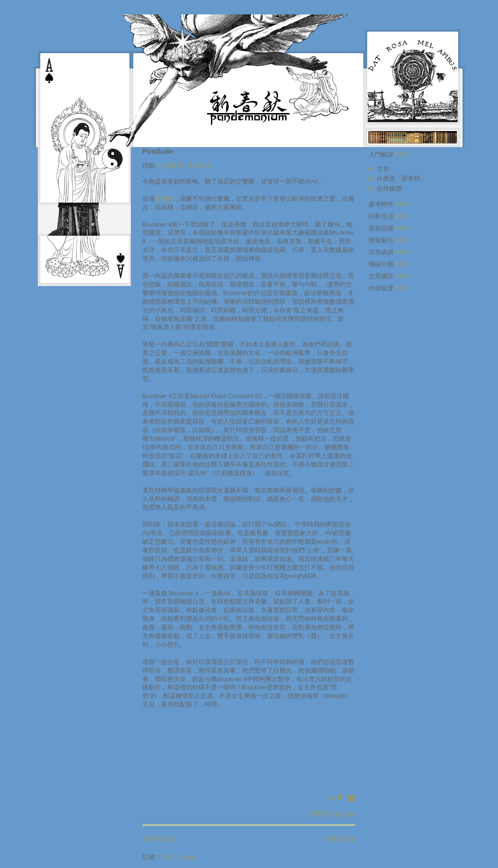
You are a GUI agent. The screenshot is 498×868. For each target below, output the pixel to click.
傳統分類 (389, 264)
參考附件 (389, 204)
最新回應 (389, 228)
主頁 (383, 169)
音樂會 (164, 199)
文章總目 (389, 276)
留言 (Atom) (179, 857)
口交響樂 (171, 166)
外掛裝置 (389, 288)
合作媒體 (389, 188)
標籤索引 (389, 240)
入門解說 (389, 154)
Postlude (158, 151)
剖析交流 (389, 216)
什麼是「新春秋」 (402, 178)
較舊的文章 (340, 839)
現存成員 (389, 252)
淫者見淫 (199, 166)
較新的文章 (158, 839)
